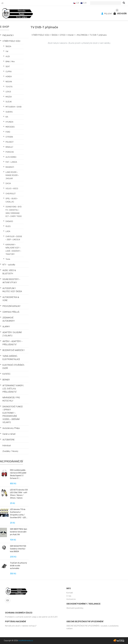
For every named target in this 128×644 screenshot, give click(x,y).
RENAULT (9, 147)
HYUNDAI (9, 122)
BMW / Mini (10, 62)
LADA (8, 231)
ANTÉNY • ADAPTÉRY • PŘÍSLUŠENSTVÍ (12, 343)
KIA (7, 117)
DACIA (8, 183)
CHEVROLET (11, 194)
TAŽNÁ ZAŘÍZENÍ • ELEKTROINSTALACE (11, 358)
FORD (8, 132)
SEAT (8, 67)
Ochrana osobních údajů (19, 613)
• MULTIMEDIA (82, 35)
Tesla (8, 259)
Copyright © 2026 (18, 641)
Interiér (71, 35)
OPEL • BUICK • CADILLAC (12, 200)
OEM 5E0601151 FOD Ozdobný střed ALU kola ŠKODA (18, 549)
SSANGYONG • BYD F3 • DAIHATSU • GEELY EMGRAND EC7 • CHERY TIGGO (14, 212)
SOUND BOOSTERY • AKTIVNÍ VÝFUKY (11, 281)
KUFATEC (6, 374)
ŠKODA (8, 46)
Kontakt (70, 593)
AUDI (8, 56)
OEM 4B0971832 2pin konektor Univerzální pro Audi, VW (19, 532)
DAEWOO (9, 221)
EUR (84, 3)
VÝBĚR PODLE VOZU (11, 41)
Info (69, 588)
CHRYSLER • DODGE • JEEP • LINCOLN (14, 238)
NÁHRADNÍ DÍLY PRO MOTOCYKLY (11, 399)
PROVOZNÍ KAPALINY (12, 306)
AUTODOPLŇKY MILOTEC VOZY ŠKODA (12, 290)
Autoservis (71, 599)
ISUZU (8, 226)
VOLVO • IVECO (12, 189)
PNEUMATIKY (8, 35)
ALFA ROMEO (11, 157)
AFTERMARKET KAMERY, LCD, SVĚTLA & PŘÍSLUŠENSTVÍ (13, 389)
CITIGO (63, 35)
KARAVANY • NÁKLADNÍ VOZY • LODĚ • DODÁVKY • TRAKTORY (13, 249)
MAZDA (9, 97)
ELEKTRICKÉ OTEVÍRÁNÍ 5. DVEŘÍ (14, 367)
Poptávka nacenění (15, 622)
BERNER (6, 380)
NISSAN (9, 82)
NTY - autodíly (9, 265)
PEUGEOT (10, 142)
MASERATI (10, 167)
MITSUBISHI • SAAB (14, 107)
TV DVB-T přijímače (98, 35)
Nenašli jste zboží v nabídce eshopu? (21, 626)
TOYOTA (9, 87)
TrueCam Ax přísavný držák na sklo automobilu (18, 566)
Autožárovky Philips (11, 428)
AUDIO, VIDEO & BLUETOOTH (9, 272)
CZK (76, 3)
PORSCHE (10, 152)
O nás (69, 596)
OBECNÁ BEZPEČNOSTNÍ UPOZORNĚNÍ (85, 622)
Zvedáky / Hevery (10, 451)
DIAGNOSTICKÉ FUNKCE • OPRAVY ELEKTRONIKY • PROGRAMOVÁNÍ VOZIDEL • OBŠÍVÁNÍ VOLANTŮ (13, 415)
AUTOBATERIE (9, 440)
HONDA (9, 77)
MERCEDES (10, 127)
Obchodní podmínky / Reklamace (83, 604)
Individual (7, 445)
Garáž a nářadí (9, 434)
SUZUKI (9, 102)
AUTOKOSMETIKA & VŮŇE (11, 299)
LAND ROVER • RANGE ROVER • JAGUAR (12, 175)
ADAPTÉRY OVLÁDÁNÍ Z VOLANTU (12, 334)
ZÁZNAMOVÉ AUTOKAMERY (9, 319)
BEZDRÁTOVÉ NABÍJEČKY (14, 350)
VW (7, 51)
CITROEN (9, 137)
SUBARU (9, 112)
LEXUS (8, 92)
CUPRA (9, 72)
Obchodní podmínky (75, 608)
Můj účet (107, 14)
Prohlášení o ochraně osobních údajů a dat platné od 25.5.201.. (32, 617)
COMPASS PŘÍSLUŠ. (11, 312)
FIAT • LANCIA (11, 162)
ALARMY (6, 327)
